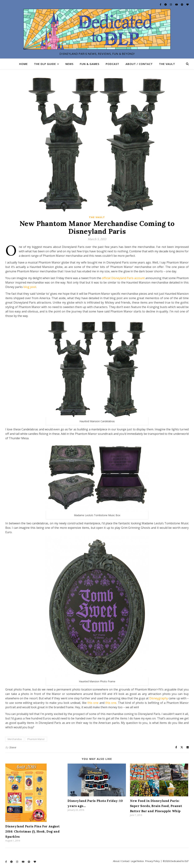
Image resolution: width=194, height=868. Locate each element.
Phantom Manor (36, 739)
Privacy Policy (153, 861)
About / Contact (139, 64)
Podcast (112, 64)
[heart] (188, 4)
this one (93, 703)
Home (23, 64)
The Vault (167, 64)
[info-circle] (166, 4)
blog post (30, 287)
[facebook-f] (161, 4)
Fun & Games (90, 64)
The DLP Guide (45, 64)
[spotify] (182, 4)
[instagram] (171, 4)
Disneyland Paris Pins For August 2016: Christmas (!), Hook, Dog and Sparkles (32, 831)
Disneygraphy (159, 698)
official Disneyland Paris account (123, 278)
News (69, 64)
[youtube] (177, 4)
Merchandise (15, 739)
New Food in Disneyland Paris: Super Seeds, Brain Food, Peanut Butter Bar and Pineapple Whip (156, 806)
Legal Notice (137, 861)
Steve (13, 747)
